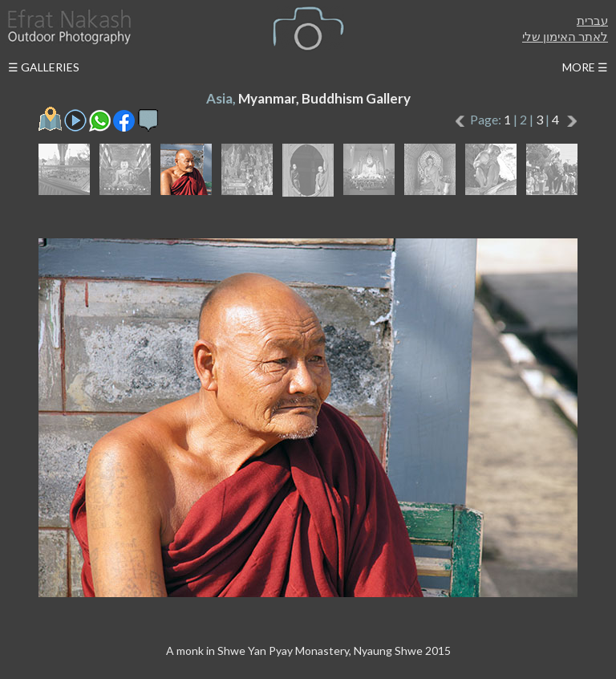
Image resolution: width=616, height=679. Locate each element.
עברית (592, 20)
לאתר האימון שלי (565, 36)
